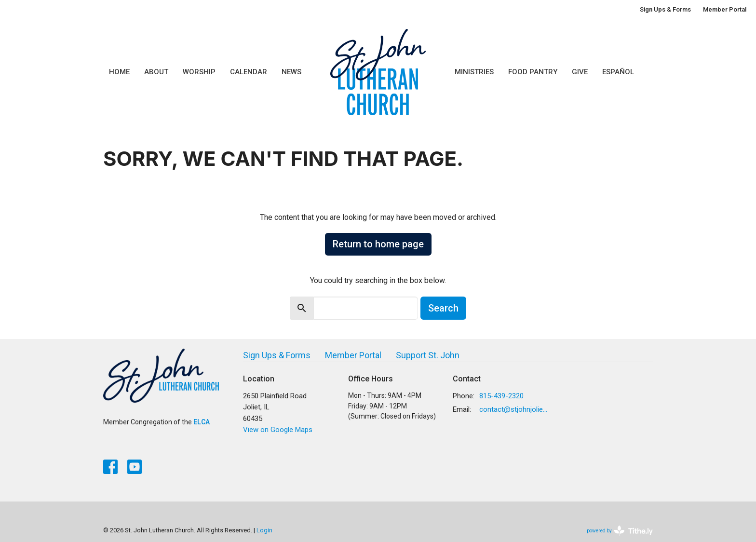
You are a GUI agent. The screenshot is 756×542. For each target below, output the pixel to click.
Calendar (249, 72)
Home (119, 72)
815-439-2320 (501, 396)
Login (264, 530)
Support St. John (428, 355)
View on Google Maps (278, 430)
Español (618, 72)
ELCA (202, 422)
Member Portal (725, 9)
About (156, 72)
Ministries (474, 72)
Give (580, 72)
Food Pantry (533, 72)
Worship (199, 72)
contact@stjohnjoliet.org (514, 409)
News (291, 72)
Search (443, 308)
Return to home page (378, 244)
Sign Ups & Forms (665, 9)
